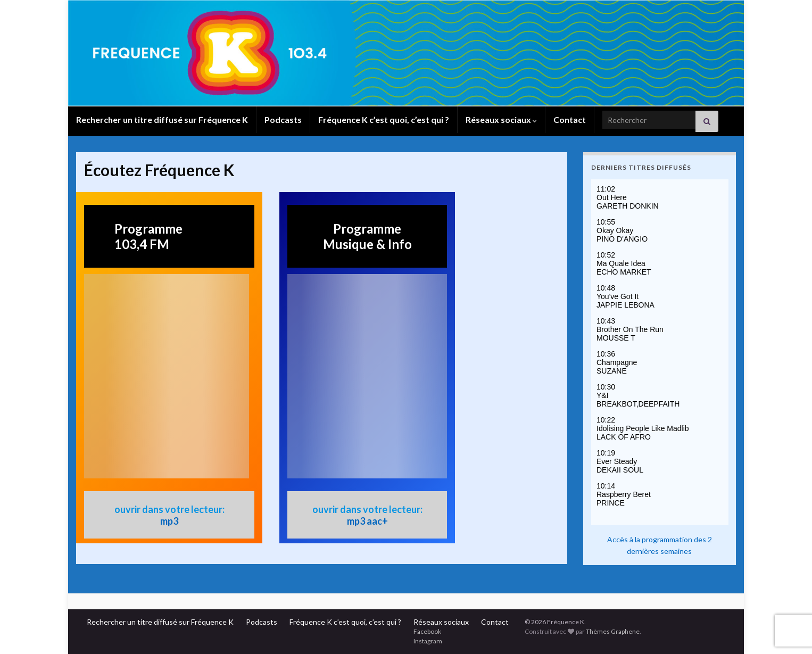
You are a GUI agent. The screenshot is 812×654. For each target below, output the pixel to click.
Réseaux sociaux (501, 119)
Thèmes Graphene (613, 631)
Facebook (427, 631)
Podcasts (283, 119)
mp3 (169, 521)
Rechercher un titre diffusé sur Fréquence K (162, 119)
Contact (570, 119)
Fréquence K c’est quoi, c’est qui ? (384, 119)
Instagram (428, 641)
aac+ (377, 521)
